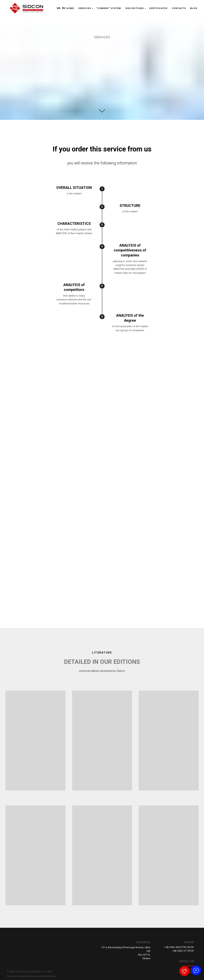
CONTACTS (179, 8)
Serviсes (85, 8)
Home (70, 8)
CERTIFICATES (158, 8)
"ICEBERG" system (109, 8)
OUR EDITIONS (135, 8)
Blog (194, 8)
